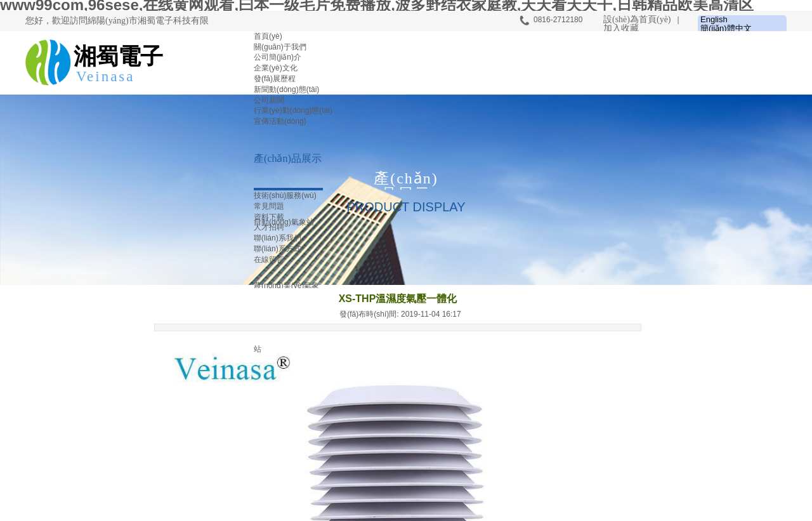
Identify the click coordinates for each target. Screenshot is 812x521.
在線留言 (269, 260)
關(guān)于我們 (280, 47)
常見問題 (269, 206)
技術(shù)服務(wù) (285, 195)
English (714, 20)
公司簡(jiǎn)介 (278, 57)
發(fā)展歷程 (275, 79)
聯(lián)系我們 (278, 238)
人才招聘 (269, 227)
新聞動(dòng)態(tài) (286, 89)
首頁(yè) (268, 36)
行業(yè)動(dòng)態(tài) (293, 110)
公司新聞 (269, 100)
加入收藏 (621, 28)
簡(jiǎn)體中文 (726, 29)
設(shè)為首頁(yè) (637, 19)
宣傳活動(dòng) (280, 121)
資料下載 (269, 217)
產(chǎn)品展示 (288, 158)
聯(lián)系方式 (278, 249)
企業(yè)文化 (276, 68)
